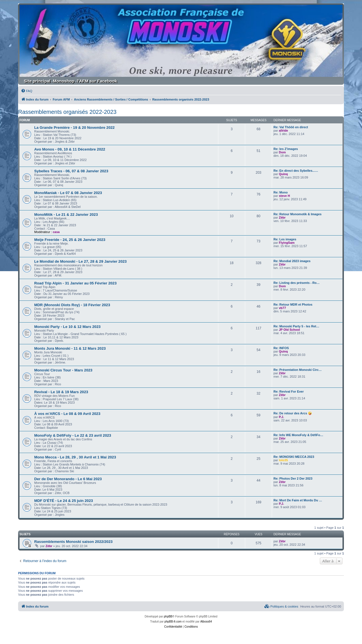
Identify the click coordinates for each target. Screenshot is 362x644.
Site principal (37, 81)
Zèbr (282, 217)
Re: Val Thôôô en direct (291, 127)
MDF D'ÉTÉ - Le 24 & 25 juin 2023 (64, 501)
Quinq (283, 174)
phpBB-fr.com (173, 622)
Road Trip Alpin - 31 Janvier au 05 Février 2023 (75, 283)
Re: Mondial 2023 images (292, 261)
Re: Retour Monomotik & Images (298, 214)
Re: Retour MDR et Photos (293, 304)
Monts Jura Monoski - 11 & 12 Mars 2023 (70, 348)
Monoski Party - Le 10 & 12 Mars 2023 (67, 327)
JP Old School (289, 330)
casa (56, 232)
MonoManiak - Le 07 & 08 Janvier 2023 (68, 193)
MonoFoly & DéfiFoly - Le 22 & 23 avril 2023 (73, 435)
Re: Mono (281, 192)
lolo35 (283, 460)
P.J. (281, 417)
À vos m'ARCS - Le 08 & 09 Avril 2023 (67, 414)
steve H (284, 196)
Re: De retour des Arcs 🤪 (293, 413)
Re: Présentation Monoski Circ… (298, 370)
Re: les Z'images (286, 149)
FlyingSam (287, 243)
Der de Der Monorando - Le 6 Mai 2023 (68, 479)
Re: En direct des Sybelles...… (296, 171)
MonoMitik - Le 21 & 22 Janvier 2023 (66, 215)
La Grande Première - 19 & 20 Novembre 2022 (74, 128)
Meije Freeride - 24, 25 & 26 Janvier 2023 (70, 240)
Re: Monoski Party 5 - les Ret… (296, 326)
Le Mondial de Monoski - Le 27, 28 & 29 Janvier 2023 (80, 261)
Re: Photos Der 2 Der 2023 (293, 478)
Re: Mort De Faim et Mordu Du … (298, 500)
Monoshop (64, 81)
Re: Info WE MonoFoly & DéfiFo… (298, 435)
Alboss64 (206, 622)
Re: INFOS (281, 348)
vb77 (282, 308)
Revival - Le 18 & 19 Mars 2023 (61, 392)
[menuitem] (27, 91)
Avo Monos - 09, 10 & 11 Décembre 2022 (70, 149)
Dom (282, 152)
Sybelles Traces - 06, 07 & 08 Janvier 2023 (71, 171)
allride (283, 130)
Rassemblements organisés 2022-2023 (67, 112)
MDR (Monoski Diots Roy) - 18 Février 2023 (72, 305)
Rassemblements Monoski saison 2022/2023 (73, 542)
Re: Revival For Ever (289, 391)
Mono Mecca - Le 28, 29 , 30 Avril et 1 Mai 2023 (75, 457)
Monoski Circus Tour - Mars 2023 (63, 370)
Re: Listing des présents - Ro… (297, 283)
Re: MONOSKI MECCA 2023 (294, 457)
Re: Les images (285, 239)
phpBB (168, 616)
